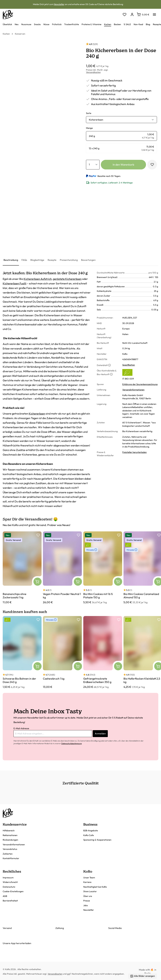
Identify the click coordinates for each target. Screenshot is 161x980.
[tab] (11, 260)
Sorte (89, 113)
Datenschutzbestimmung (71, 743)
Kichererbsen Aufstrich (38, 279)
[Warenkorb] (143, 14)
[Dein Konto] (132, 15)
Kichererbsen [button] (96, 120)
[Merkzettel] (124, 15)
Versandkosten (93, 72)
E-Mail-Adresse (21, 728)
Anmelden (100, 734)
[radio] (122, 136)
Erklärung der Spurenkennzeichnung (140, 384)
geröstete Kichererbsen (67, 279)
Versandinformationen (133, 390)
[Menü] (154, 13)
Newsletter (59, 4)
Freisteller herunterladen (134, 452)
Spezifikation (129, 365)
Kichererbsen (37, 414)
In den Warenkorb (123, 165)
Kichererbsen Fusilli (15, 283)
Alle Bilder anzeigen (143, 976)
